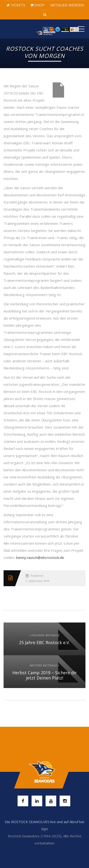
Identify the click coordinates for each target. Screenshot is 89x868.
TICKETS (16, 5)
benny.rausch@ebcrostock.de (40, 557)
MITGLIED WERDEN (67, 5)
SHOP (37, 5)
